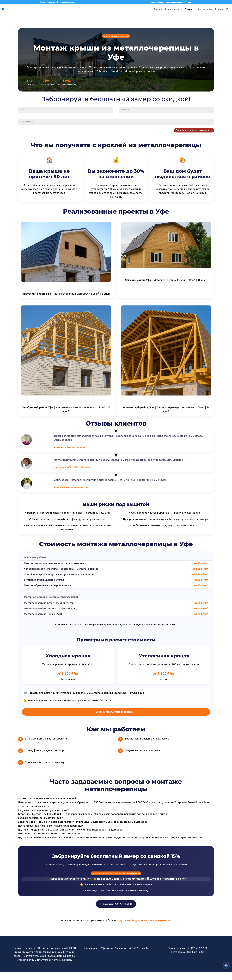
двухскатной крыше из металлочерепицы (144, 925)
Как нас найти (205, 9)
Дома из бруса (158, 2)
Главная (158, 9)
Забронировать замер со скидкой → (183, 131)
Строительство (172, 9)
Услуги (189, 9)
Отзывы (219, 9)
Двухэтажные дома (174, 2)
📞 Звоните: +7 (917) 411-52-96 (116, 909)
